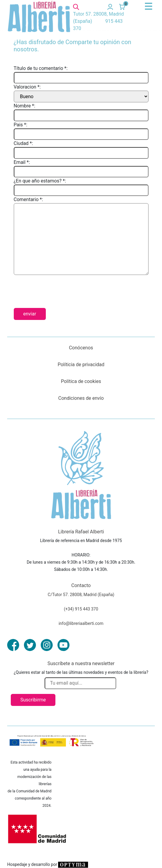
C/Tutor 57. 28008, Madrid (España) (81, 595)
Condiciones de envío (81, 398)
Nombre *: (25, 106)
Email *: (22, 162)
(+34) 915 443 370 (81, 609)
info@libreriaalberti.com (81, 623)
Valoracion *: (27, 87)
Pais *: (21, 125)
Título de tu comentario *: (41, 68)
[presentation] (59, 289)
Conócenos (81, 348)
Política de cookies (81, 381)
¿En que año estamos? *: (40, 181)
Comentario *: (28, 199)
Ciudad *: (24, 143)
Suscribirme (33, 700)
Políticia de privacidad (81, 365)
